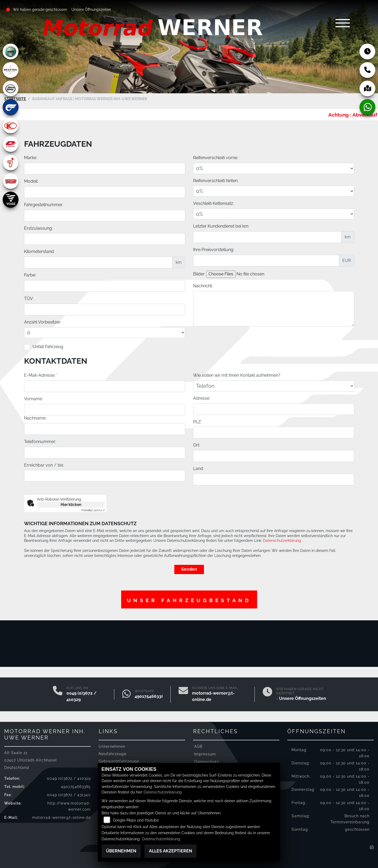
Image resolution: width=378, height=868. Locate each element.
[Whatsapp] (126, 694)
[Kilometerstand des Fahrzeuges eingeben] (98, 262)
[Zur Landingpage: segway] (11, 163)
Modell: (31, 181)
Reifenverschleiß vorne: (216, 157)
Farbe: (30, 275)
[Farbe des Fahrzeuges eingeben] (105, 286)
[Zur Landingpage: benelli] (11, 52)
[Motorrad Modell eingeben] (105, 192)
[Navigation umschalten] (338, 26)
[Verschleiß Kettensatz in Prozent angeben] (274, 214)
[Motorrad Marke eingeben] (105, 168)
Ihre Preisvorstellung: (214, 249)
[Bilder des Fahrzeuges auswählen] (251, 274)
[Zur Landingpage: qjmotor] (11, 144)
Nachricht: (203, 286)
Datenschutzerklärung (282, 540)
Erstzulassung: (38, 228)
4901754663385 (151, 696)
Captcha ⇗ (93, 509)
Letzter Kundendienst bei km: (221, 226)
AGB (198, 745)
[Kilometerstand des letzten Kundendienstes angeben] (267, 237)
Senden (189, 568)
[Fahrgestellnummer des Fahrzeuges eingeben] (105, 215)
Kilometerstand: (39, 251)
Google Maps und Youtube (136, 820)
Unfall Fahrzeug (48, 346)
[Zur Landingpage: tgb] (11, 181)
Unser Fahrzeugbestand (189, 600)
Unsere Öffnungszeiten (91, 9)
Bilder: (199, 274)
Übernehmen (121, 851)
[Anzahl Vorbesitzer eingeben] (105, 333)
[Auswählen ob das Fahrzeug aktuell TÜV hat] (105, 309)
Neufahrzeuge (113, 753)
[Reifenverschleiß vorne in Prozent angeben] (274, 168)
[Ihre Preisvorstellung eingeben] (266, 260)
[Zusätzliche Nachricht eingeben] (274, 308)
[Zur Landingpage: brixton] (11, 70)
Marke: (31, 157)
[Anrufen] (58, 694)
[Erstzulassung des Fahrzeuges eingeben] (105, 239)
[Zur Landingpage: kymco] (11, 126)
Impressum (205, 753)
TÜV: (29, 298)
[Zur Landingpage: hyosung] (11, 107)
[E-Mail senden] (183, 694)
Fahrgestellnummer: (44, 204)
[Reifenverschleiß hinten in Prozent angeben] (274, 191)
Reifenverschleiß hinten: (216, 180)
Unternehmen (112, 745)
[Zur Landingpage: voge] (11, 200)
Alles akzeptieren (170, 851)
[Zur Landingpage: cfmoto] (11, 89)
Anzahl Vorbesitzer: (43, 322)
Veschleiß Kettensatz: (213, 203)
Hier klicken (71, 504)
